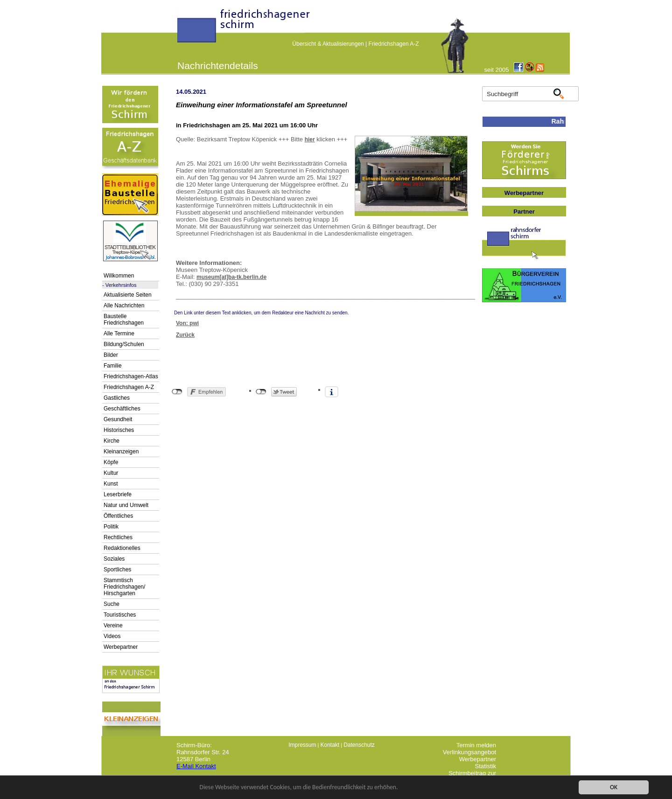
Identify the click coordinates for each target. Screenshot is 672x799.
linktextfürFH (183, 29)
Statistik (485, 766)
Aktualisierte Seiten (128, 295)
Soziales (114, 559)
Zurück (185, 335)
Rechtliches (118, 537)
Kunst (111, 484)
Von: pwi (187, 323)
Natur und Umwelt (126, 505)
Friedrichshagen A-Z (394, 44)
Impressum (302, 745)
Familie (113, 366)
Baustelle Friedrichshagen (124, 320)
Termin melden (476, 745)
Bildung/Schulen (124, 344)
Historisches (119, 430)
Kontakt (330, 745)
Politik (111, 527)
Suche (112, 604)
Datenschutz (359, 745)
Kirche (112, 441)
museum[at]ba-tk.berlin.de (231, 277)
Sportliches (117, 570)
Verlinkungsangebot (469, 752)
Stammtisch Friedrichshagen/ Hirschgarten (124, 587)
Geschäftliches (122, 409)
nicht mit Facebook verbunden (177, 392)
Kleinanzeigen (121, 452)
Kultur (111, 473)
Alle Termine (119, 333)
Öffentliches (118, 516)
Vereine (113, 625)
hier (310, 139)
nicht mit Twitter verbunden (261, 392)
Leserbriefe (118, 494)
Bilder (111, 355)
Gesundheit (118, 419)
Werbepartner (121, 647)
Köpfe (111, 462)
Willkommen (119, 276)
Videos (112, 636)
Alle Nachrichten (124, 306)
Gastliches (117, 398)
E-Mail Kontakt (196, 766)
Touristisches (120, 615)
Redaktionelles (122, 548)
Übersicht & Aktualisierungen (328, 44)
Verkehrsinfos (121, 285)
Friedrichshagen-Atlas (131, 376)
